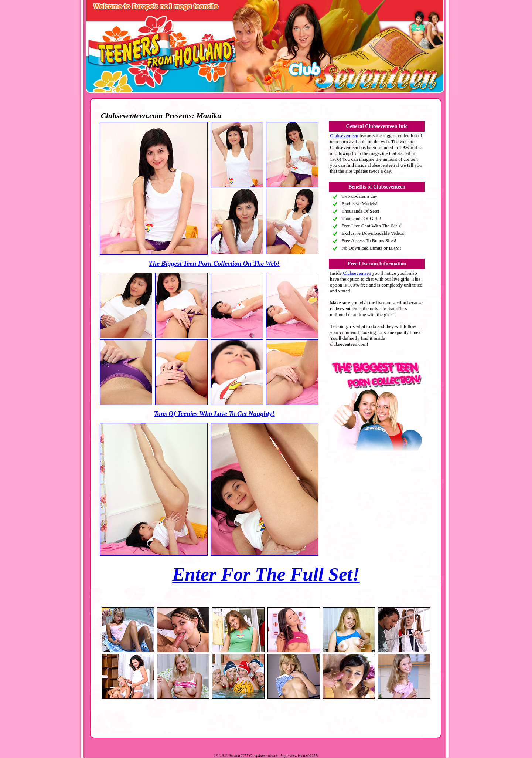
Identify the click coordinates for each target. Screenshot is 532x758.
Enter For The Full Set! (266, 574)
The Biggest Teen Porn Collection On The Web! (214, 264)
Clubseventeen (344, 136)
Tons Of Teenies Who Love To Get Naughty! (214, 414)
